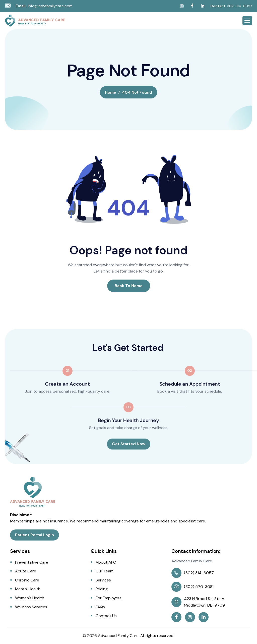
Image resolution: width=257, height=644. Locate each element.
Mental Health (28, 589)
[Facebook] (192, 6)
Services (103, 580)
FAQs (100, 607)
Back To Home (129, 286)
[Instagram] (182, 6)
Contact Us (106, 616)
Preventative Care (32, 562)
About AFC (106, 562)
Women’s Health (30, 598)
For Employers (109, 598)
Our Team (105, 571)
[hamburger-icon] (247, 21)
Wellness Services (31, 607)
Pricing (102, 589)
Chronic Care (27, 580)
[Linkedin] (203, 6)
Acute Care (26, 571)
